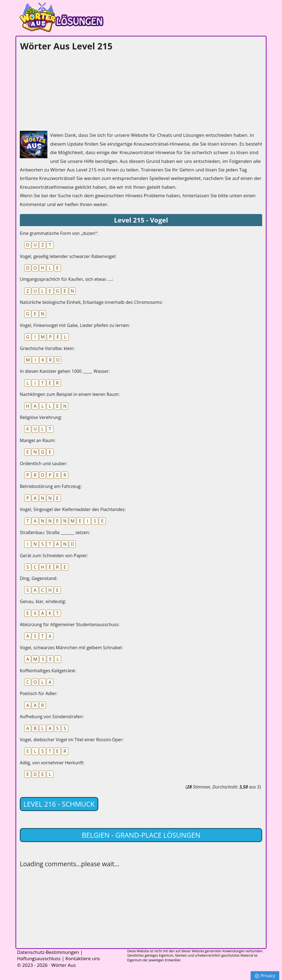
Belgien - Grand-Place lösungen (141, 835)
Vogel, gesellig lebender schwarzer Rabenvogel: (68, 256)
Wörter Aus (63, 965)
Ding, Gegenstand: (39, 578)
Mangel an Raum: (38, 440)
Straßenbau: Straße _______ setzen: (55, 532)
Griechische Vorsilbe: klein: (47, 348)
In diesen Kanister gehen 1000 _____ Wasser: (65, 371)
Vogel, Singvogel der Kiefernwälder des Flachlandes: (73, 509)
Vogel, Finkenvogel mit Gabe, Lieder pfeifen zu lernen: (75, 325)
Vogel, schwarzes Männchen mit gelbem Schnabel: (71, 648)
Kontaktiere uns (83, 958)
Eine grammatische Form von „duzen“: (59, 233)
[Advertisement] (61, 90)
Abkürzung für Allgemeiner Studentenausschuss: (70, 624)
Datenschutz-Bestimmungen (48, 952)
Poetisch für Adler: (39, 693)
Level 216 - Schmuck (59, 804)
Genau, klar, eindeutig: (43, 601)
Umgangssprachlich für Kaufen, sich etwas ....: (67, 279)
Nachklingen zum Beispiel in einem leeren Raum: (70, 394)
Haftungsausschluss (39, 958)
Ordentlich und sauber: (44, 463)
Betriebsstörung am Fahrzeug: (51, 486)
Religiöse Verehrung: (41, 417)
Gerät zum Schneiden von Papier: (54, 556)
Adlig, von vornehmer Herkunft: (52, 763)
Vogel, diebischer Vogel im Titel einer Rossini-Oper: (72, 740)
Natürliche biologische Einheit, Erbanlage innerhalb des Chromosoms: (91, 302)
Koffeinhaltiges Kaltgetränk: (48, 671)
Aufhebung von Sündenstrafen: (52, 717)
